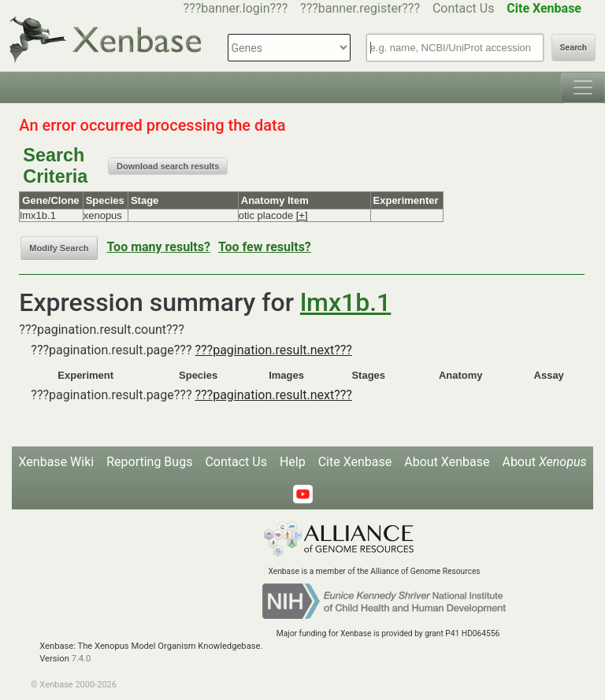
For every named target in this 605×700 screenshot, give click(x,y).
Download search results (168, 166)
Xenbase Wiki (57, 462)
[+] (302, 215)
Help (293, 462)
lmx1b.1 (345, 302)
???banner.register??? (360, 8)
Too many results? (159, 247)
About (544, 462)
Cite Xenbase (355, 462)
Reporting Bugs (149, 462)
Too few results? (265, 247)
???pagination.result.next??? (273, 350)
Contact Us (464, 8)
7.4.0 (82, 659)
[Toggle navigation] (583, 87)
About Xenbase (447, 462)
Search (573, 48)
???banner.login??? (236, 8)
